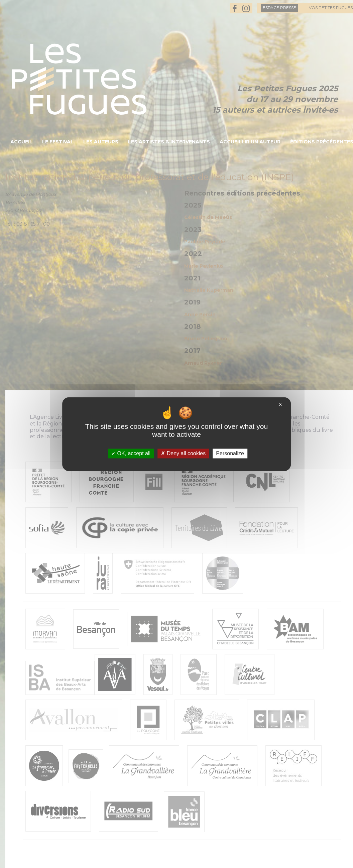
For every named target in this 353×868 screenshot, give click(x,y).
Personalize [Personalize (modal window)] (230, 453)
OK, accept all (131, 453)
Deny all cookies (183, 453)
